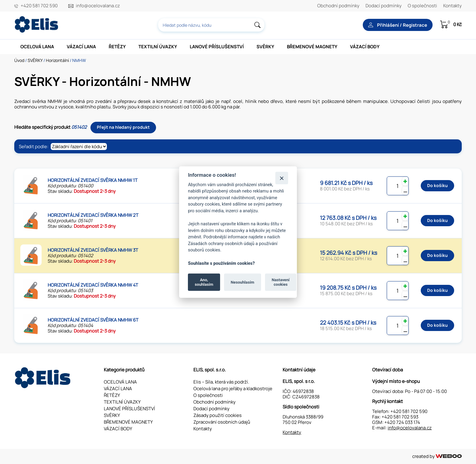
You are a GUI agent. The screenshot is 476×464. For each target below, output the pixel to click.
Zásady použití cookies (218, 415)
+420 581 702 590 (39, 6)
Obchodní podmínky (338, 6)
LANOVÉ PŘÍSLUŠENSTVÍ (217, 47)
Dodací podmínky (384, 6)
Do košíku (437, 185)
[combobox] (211, 25)
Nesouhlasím (242, 282)
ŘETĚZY (117, 47)
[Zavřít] (282, 178)
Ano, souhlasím (204, 282)
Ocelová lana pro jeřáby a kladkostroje (233, 389)
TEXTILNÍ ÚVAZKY (158, 47)
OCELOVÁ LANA (37, 47)
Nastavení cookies (281, 282)
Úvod (19, 60)
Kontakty (452, 6)
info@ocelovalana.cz (98, 6)
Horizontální (57, 60)
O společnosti (422, 6)
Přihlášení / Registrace (398, 25)
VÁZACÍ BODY (365, 47)
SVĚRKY (265, 47)
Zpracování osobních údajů (222, 422)
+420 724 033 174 (402, 422)
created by (437, 456)
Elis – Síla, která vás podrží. (221, 382)
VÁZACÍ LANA (81, 47)
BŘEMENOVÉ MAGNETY (312, 47)
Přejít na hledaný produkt (123, 127)
